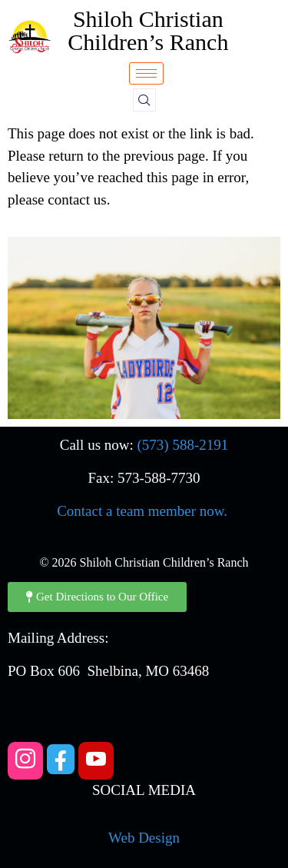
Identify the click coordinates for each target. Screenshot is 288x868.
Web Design (144, 838)
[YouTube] (96, 761)
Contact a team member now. (142, 511)
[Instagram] (25, 761)
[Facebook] (61, 759)
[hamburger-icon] (146, 73)
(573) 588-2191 (183, 445)
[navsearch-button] (144, 100)
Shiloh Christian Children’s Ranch (148, 30)
